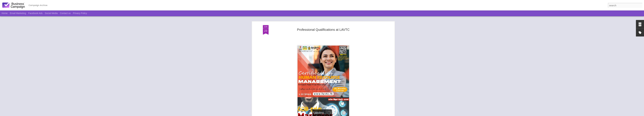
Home (5, 13)
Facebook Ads (36, 13)
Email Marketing (18, 13)
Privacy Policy (80, 13)
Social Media (51, 13)
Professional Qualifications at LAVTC (323, 30)
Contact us (65, 13)
